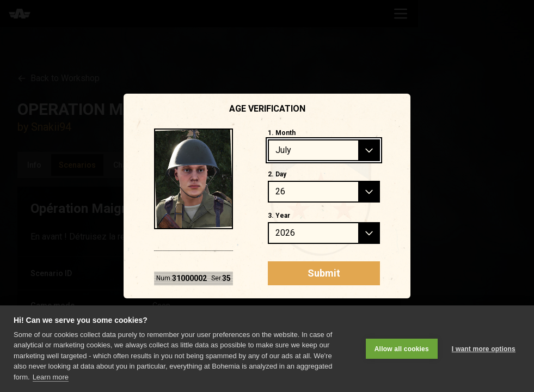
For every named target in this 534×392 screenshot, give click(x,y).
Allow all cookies (402, 349)
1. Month (282, 133)
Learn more (51, 377)
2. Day (277, 174)
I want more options (484, 349)
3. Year (279, 216)
